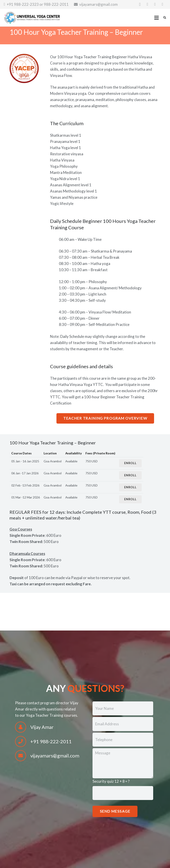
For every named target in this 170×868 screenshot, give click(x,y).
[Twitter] (155, 4)
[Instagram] (140, 4)
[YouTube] (162, 4)
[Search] (165, 18)
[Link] (32, 18)
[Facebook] (147, 4)
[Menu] (156, 18)
